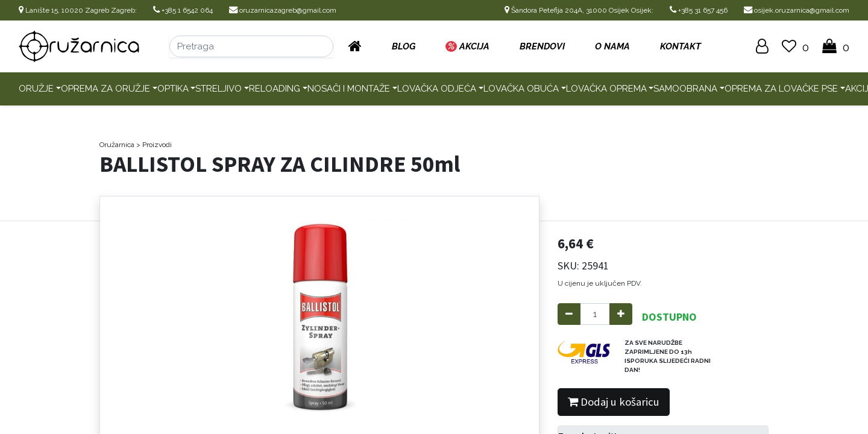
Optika (173, 89)
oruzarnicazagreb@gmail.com (283, 10)
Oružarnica (117, 145)
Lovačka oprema (606, 89)
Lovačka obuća (521, 89)
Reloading (275, 89)
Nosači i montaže (349, 89)
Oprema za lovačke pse (781, 89)
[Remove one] (569, 314)
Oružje (36, 89)
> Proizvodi (154, 145)
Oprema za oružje (105, 89)
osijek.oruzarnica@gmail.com (797, 10)
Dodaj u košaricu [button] (614, 402)
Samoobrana (685, 89)
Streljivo (219, 89)
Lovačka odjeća (437, 89)
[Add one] (621, 314)
